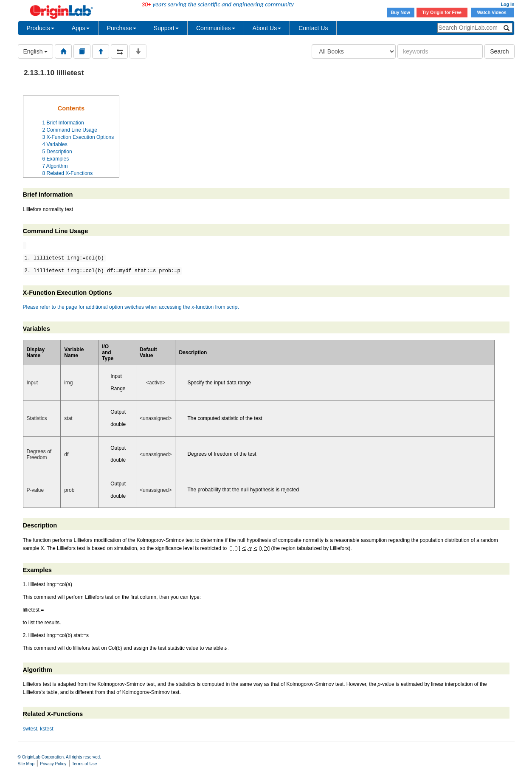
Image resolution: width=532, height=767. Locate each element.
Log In (508, 4)
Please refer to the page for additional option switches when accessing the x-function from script (131, 307)
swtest (30, 729)
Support (166, 28)
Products (41, 28)
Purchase (122, 28)
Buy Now (400, 12)
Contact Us (313, 28)
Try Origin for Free (442, 12)
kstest (46, 729)
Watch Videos (492, 12)
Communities (216, 28)
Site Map (26, 764)
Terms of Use (84, 764)
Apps (81, 28)
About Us (267, 28)
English (36, 51)
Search (499, 51)
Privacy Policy (53, 764)
